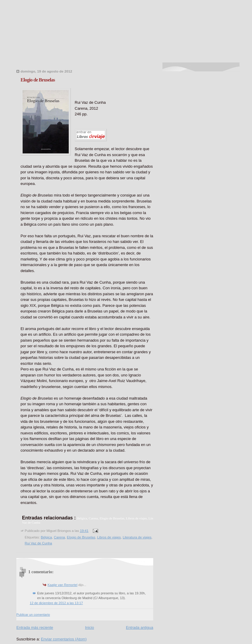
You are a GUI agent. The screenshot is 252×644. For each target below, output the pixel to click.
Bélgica (46, 537)
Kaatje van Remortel (62, 585)
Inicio (90, 627)
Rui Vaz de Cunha (38, 543)
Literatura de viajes (137, 537)
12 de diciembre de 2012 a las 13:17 (56, 603)
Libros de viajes (109, 537)
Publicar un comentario (33, 615)
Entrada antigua (140, 627)
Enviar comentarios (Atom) (64, 639)
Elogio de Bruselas (38, 80)
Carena (60, 537)
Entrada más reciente (35, 627)
